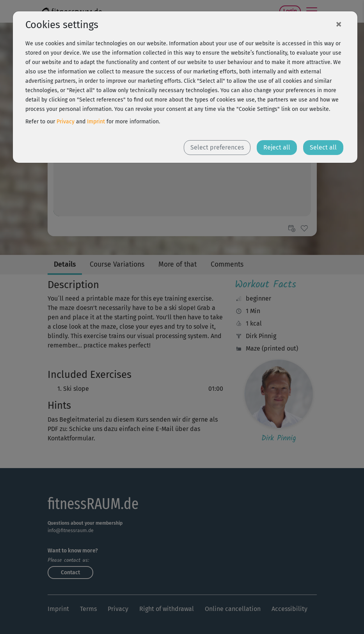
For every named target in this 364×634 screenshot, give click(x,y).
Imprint (96, 122)
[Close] (339, 24)
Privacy (66, 122)
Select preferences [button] (217, 147)
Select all (323, 147)
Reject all (277, 147)
